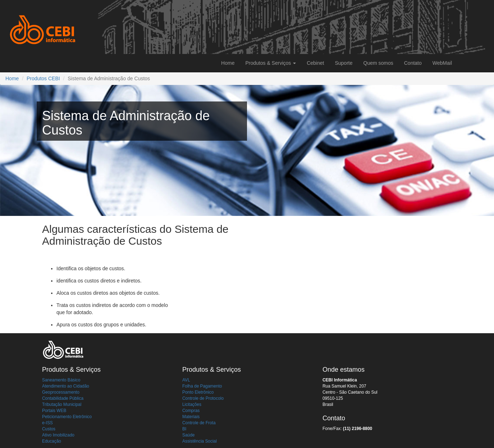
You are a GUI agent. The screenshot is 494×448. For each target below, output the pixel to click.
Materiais (191, 417)
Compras (191, 411)
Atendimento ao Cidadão (66, 386)
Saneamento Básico (61, 380)
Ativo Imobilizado (58, 435)
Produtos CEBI (43, 78)
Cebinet (315, 63)
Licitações (192, 404)
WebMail (442, 63)
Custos (49, 429)
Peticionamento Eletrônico (67, 417)
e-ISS (47, 423)
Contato (413, 63)
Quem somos (378, 63)
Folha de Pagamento (202, 386)
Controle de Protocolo (203, 398)
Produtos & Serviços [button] (271, 63)
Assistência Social (200, 441)
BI (184, 429)
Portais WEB (54, 411)
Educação (52, 441)
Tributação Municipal (62, 404)
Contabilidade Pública (63, 398)
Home (228, 63)
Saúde (188, 435)
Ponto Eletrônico (198, 392)
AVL (186, 380)
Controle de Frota (199, 423)
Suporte (344, 63)
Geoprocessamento (61, 392)
